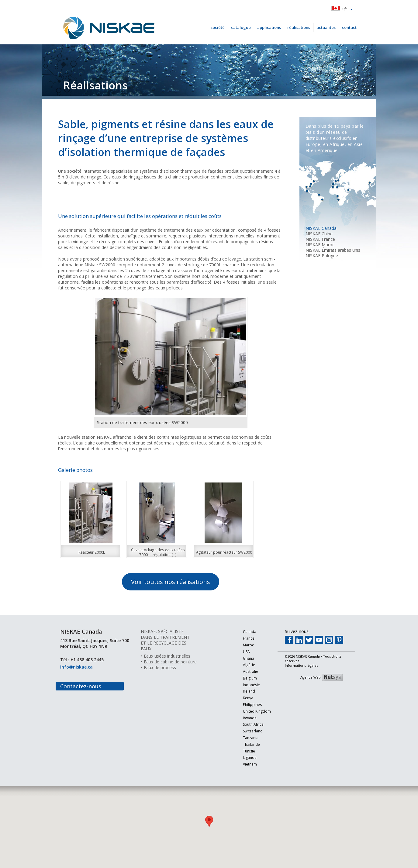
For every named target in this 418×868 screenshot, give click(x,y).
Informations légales (301, 665)
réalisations (299, 27)
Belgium (244, 678)
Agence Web (311, 677)
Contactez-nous (81, 686)
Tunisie (244, 751)
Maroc (243, 645)
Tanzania (245, 738)
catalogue (241, 27)
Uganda (244, 758)
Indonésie (246, 685)
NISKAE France (320, 239)
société (218, 27)
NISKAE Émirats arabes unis (333, 250)
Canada (244, 632)
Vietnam (244, 764)
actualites (326, 27)
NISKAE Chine (319, 234)
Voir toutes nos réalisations (171, 582)
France (243, 639)
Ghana (243, 659)
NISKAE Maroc (320, 245)
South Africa (248, 725)
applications (269, 27)
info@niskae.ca (76, 667)
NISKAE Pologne (322, 256)
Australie (245, 672)
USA (241, 652)
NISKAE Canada (321, 228)
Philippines (247, 705)
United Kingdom (251, 712)
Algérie (244, 665)
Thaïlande (246, 745)
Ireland (244, 692)
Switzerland (247, 731)
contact (349, 27)
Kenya (243, 698)
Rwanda (244, 718)
